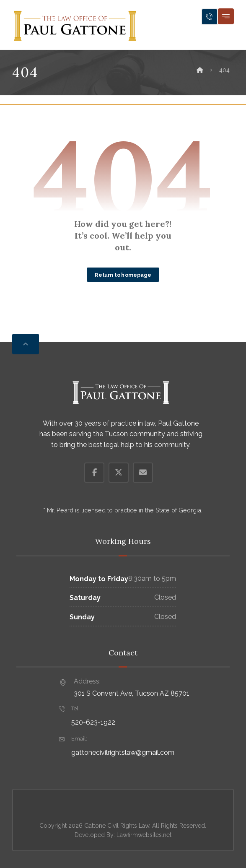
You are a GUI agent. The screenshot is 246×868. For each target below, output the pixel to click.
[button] (226, 16)
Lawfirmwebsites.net (144, 835)
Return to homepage (123, 274)
